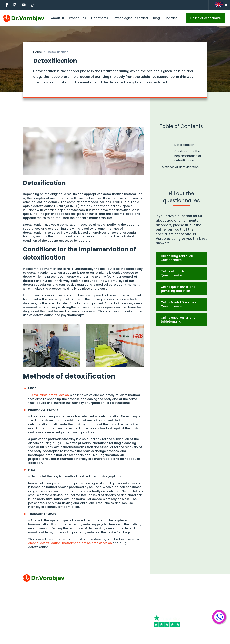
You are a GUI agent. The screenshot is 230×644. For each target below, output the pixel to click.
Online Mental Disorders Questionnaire (178, 304)
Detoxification (184, 145)
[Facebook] (164, 603)
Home (38, 52)
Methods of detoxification (180, 167)
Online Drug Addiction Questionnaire (177, 258)
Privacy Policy (33, 610)
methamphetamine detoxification (87, 543)
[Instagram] (185, 603)
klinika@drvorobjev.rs (170, 584)
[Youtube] (163, 611)
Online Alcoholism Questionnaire (174, 273)
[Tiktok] (182, 611)
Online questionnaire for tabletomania (179, 320)
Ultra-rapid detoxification (50, 395)
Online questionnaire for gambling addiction (179, 289)
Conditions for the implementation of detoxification (188, 156)
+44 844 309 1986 (167, 577)
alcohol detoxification (44, 543)
